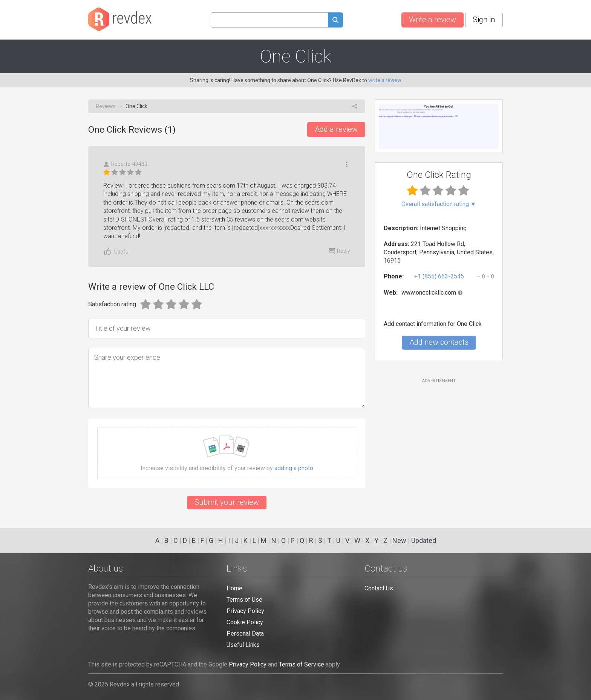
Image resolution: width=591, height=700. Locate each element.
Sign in (484, 20)
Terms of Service (302, 664)
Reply (340, 251)
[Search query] (269, 20)
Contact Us (379, 588)
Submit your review (227, 502)
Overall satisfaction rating (439, 204)
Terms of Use (244, 600)
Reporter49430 (125, 164)
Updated (424, 540)
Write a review (433, 20)
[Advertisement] (439, 445)
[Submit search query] (335, 21)
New (399, 540)
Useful (116, 251)
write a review (385, 80)
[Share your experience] (227, 378)
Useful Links (243, 645)
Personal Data (245, 634)
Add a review (336, 129)
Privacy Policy (245, 611)
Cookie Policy (245, 622)
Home (234, 588)
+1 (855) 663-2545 (439, 276)
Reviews (106, 106)
